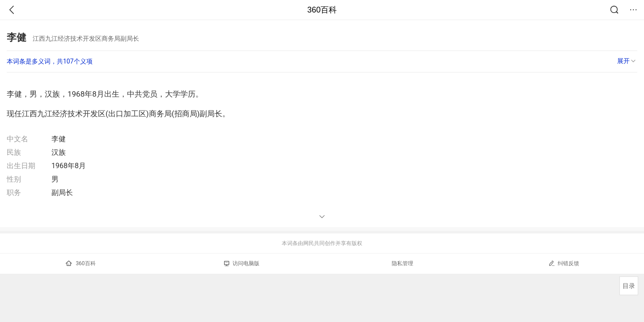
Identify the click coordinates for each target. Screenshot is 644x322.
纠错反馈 (564, 263)
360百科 (322, 10)
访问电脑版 (242, 263)
